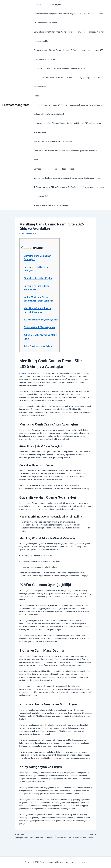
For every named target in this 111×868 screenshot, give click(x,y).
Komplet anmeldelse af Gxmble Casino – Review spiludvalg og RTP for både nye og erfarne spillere (67, 128)
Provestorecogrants (16, 100)
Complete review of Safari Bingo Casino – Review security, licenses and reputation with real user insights (69, 36)
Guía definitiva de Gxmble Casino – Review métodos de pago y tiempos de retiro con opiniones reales (68, 82)
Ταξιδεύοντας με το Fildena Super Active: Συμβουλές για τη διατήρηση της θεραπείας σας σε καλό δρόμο (69, 183)
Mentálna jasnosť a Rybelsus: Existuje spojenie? (53, 142)
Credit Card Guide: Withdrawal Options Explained (65, 68)
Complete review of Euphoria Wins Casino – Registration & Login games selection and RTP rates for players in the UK (70, 18)
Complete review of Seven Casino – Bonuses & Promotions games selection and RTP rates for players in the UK (68, 55)
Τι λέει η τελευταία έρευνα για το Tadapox (51, 196)
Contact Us (38, 68)
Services (37, 160)
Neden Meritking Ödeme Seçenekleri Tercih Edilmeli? (39, 295)
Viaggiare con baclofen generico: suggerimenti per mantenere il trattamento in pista (67, 169)
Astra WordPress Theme (77, 862)
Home (36, 96)
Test (46, 160)
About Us (37, 5)
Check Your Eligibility (53, 5)
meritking (23, 382)
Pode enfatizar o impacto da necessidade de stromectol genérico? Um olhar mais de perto (70, 151)
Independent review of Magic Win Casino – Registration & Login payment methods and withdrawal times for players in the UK (68, 110)
